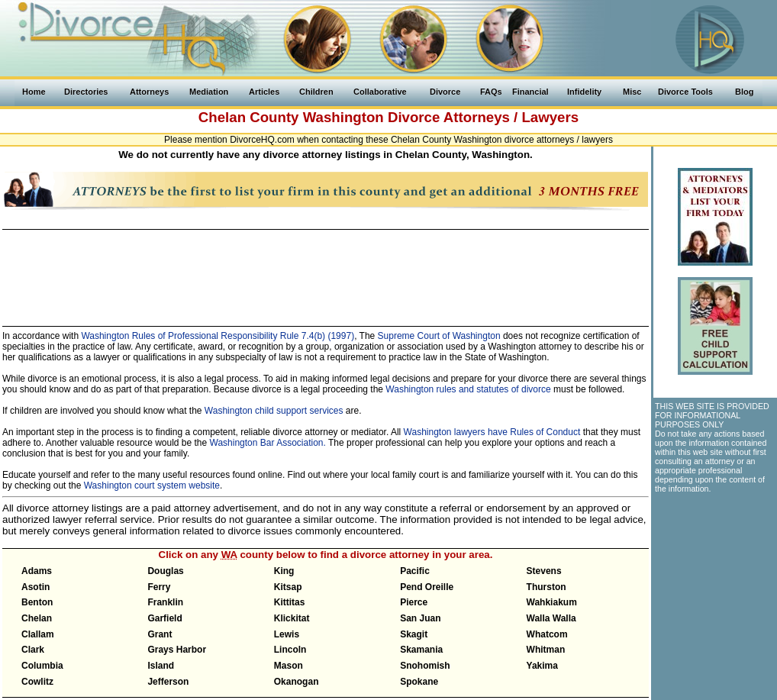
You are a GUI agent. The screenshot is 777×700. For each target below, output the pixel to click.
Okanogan (297, 682)
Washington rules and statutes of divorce (468, 389)
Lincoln (290, 650)
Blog (744, 92)
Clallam (38, 634)
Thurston (546, 587)
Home (34, 92)
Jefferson (168, 682)
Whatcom (547, 634)
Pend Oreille (427, 587)
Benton (37, 602)
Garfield (164, 618)
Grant (160, 634)
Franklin (165, 602)
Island (161, 666)
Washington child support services (274, 411)
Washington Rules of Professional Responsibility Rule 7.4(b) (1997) (218, 336)
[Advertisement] (325, 271)
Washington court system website (152, 485)
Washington (343, 117)
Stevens (544, 571)
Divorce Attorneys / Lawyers (483, 117)
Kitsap (288, 587)
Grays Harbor (177, 650)
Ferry (159, 587)
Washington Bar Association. (268, 443)
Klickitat (292, 618)
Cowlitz (37, 682)
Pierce (414, 602)
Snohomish (425, 666)
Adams (37, 571)
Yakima (542, 666)
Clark (33, 650)
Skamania (421, 650)
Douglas (165, 571)
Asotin (35, 587)
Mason (289, 666)
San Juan (420, 618)
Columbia (42, 666)
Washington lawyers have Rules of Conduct (492, 432)
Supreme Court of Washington (439, 336)
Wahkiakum (552, 602)
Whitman (546, 650)
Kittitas (290, 602)
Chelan (37, 618)
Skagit (414, 634)
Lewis (287, 634)
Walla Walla (551, 618)
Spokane (419, 682)
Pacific (415, 571)
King (284, 571)
